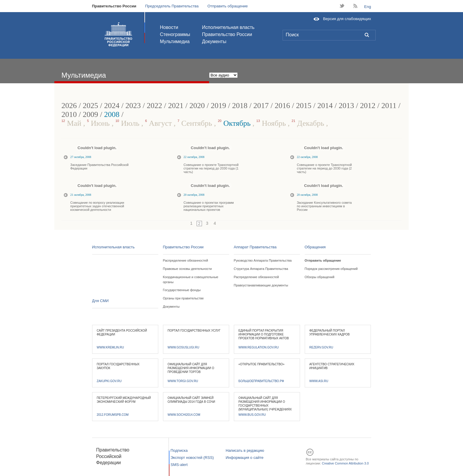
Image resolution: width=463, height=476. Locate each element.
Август (160, 123)
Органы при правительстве (183, 298)
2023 (133, 106)
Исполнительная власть (228, 27)
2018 (240, 106)
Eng (367, 7)
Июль (128, 123)
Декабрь (309, 123)
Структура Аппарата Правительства (261, 269)
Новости (169, 27)
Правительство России (114, 6)
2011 (389, 106)
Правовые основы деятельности (188, 269)
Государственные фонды (182, 290)
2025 (90, 106)
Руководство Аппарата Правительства (263, 260)
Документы (214, 41)
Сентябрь (196, 123)
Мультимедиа (175, 41)
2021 (176, 106)
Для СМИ (100, 301)
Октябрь (235, 123)
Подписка (179, 450)
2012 (368, 106)
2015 (304, 106)
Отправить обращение (228, 6)
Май (72, 123)
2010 (69, 114)
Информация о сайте (244, 458)
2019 (219, 106)
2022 (154, 106)
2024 (112, 106)
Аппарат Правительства (255, 247)
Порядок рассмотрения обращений (331, 269)
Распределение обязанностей (186, 260)
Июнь (99, 123)
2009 (90, 114)
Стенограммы (175, 34)
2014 (325, 106)
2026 (69, 106)
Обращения (315, 247)
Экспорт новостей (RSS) (192, 458)
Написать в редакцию (245, 450)
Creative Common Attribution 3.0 (345, 463)
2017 (261, 106)
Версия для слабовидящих (347, 19)
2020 (197, 106)
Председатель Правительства (172, 6)
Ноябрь (272, 123)
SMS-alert (179, 465)
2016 (282, 106)
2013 (346, 106)
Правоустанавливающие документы (261, 285)
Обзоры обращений (320, 277)
